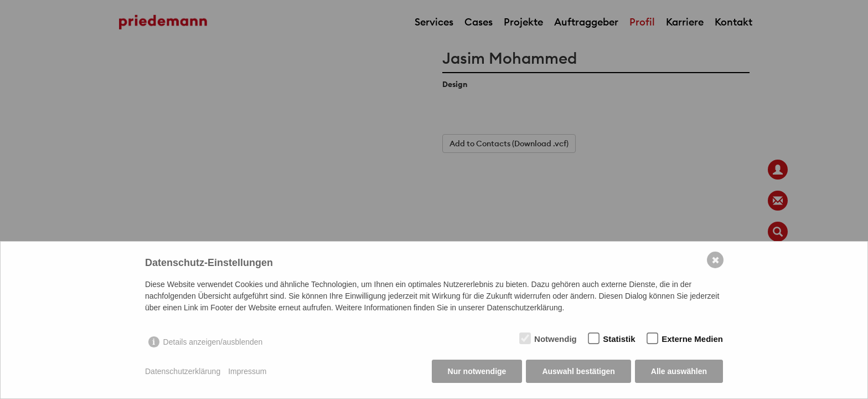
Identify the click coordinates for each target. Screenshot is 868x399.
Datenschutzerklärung (183, 371)
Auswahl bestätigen (578, 371)
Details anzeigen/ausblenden (213, 342)
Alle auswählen (679, 371)
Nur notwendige (477, 371)
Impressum (247, 371)
